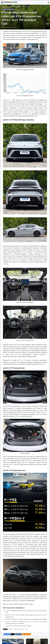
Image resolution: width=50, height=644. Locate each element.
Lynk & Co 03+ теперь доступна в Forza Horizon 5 (18, 626)
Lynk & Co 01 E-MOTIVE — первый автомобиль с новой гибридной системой (26, 619)
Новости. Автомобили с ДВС (23, 7)
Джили (22, 629)
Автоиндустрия (11, 7)
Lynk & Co (10, 629)
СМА (26, 629)
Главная (4, 7)
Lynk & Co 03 (16, 629)
